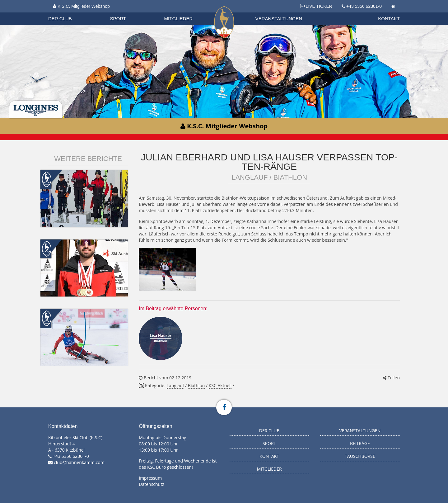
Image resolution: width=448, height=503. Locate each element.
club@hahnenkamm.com (79, 462)
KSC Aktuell (220, 385)
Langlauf (175, 385)
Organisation (66, 12)
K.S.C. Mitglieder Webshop (81, 6)
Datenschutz (151, 484)
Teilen (391, 378)
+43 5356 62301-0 (364, 6)
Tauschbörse (360, 456)
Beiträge (360, 443)
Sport (118, 19)
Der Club (60, 19)
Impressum (150, 478)
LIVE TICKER (316, 6)
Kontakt (389, 19)
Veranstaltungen (279, 19)
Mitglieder (179, 19)
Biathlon (66, 12)
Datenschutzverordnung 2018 (83, 12)
